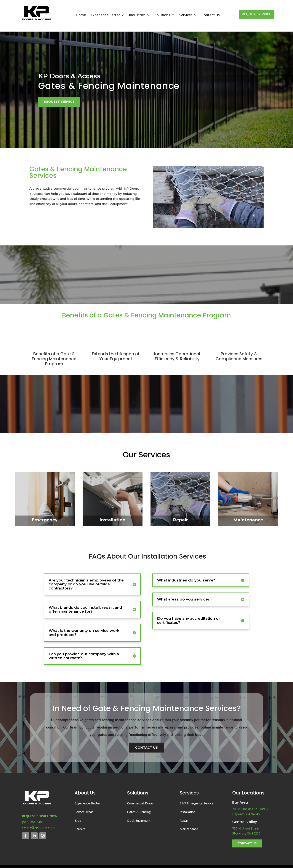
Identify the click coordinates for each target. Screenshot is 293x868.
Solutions (162, 15)
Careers (80, 829)
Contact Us (211, 15)
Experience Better (105, 15)
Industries (137, 15)
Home (81, 15)
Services (186, 15)
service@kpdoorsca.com (39, 827)
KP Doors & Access (69, 76)
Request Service (256, 14)
